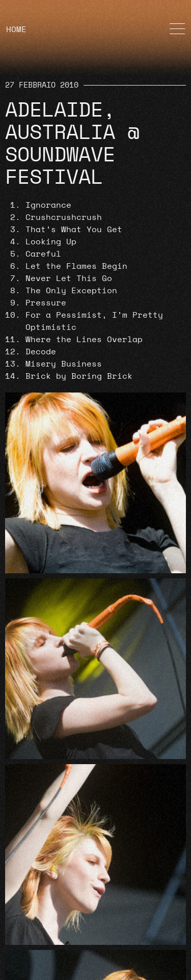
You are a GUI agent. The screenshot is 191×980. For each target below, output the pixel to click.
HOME (16, 30)
